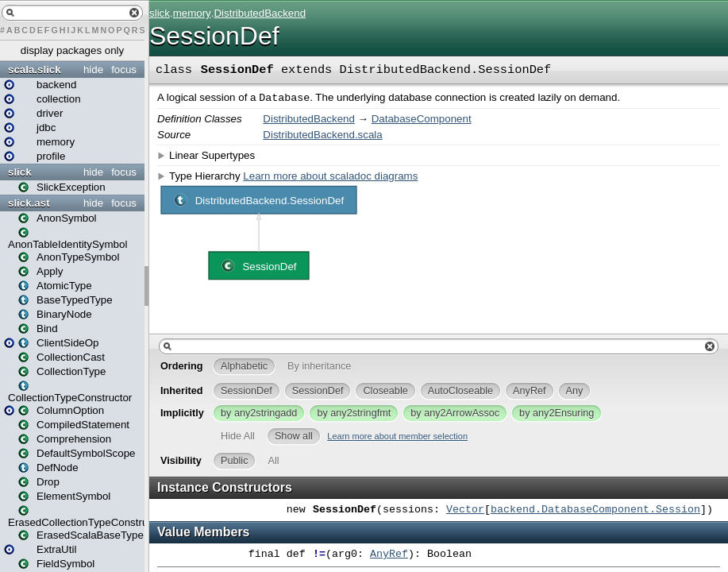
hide (93, 70)
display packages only (72, 50)
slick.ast (29, 203)
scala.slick (35, 70)
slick (20, 172)
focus (124, 70)
